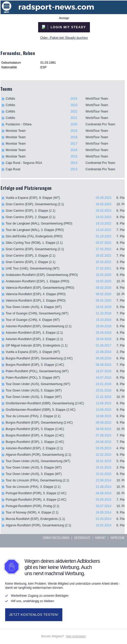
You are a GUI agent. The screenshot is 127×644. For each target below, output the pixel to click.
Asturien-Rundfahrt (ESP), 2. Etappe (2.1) (65, 339)
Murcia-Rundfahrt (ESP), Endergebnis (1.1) (65, 519)
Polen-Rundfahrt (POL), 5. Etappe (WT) (65, 378)
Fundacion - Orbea (65, 124)
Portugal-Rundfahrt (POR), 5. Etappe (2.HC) (65, 493)
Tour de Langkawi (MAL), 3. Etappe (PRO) (65, 230)
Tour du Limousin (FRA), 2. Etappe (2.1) (65, 416)
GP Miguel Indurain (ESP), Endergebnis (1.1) (65, 346)
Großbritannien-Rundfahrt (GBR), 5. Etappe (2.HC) (65, 410)
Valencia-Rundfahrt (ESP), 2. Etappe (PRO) (65, 301)
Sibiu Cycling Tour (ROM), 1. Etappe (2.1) (65, 243)
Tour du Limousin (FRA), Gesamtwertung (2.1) (65, 480)
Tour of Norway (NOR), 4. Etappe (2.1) (65, 512)
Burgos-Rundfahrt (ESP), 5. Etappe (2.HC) (65, 365)
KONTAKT (100, 538)
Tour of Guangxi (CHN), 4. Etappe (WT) (65, 320)
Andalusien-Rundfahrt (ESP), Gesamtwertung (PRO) (65, 275)
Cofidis (65, 99)
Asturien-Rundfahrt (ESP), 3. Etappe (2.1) (65, 333)
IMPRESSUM (117, 538)
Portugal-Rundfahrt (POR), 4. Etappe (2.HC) (65, 500)
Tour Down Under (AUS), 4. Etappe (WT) (65, 307)
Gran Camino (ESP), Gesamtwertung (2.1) (65, 204)
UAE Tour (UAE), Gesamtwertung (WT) (65, 268)
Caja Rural (65, 169)
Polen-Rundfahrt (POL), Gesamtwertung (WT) (65, 371)
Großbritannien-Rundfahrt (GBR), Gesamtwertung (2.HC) (65, 403)
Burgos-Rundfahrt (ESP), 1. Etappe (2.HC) (65, 442)
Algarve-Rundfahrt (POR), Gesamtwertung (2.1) (65, 455)
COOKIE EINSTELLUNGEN (56, 538)
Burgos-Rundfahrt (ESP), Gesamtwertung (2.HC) (65, 358)
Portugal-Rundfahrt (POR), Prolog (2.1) (65, 506)
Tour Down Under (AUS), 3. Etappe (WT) (65, 397)
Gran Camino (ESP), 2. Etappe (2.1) (65, 217)
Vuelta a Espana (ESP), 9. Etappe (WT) (65, 198)
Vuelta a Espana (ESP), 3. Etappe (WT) (65, 352)
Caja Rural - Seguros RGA (65, 163)
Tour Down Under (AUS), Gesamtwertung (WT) (65, 384)
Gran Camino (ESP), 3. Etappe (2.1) (65, 211)
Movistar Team (65, 131)
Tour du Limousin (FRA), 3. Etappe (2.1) (65, 487)
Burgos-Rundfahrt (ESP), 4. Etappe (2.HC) (65, 435)
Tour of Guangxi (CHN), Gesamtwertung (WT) (65, 313)
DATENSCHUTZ (82, 538)
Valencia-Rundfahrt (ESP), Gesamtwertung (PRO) (65, 288)
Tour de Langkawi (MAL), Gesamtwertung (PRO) (65, 223)
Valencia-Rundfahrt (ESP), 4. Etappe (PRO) (65, 294)
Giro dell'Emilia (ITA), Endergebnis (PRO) (65, 236)
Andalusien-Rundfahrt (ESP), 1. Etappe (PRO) (65, 281)
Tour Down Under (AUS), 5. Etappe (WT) (65, 390)
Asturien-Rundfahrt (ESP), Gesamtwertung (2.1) (65, 326)
